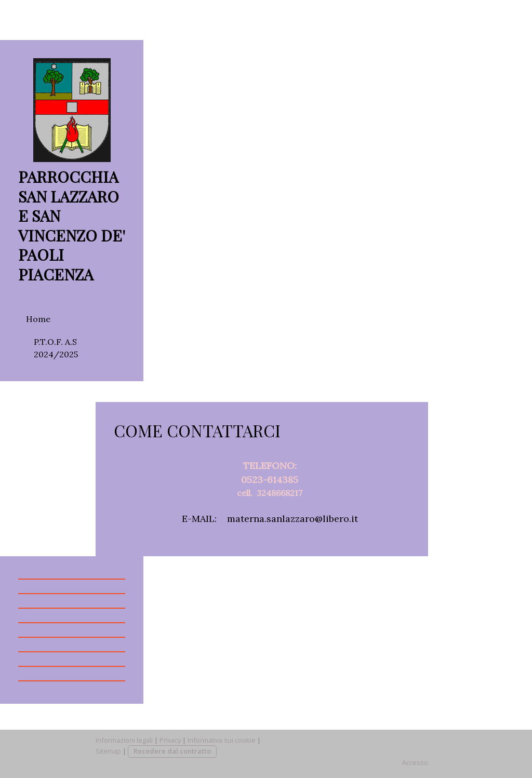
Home (38, 319)
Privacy (170, 740)
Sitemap (108, 751)
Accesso (415, 762)
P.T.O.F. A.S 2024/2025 (56, 348)
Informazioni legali (124, 740)
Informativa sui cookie (222, 740)
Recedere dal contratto (172, 751)
